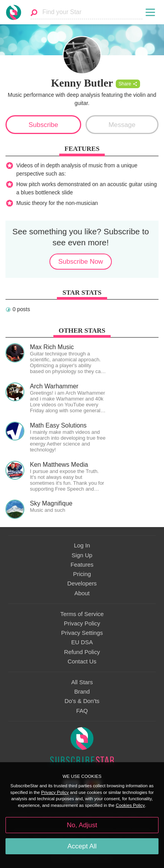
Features (82, 565)
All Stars (82, 682)
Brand (82, 692)
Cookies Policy (130, 805)
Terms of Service (82, 614)
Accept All (82, 846)
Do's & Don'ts (82, 701)
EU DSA (82, 642)
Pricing (82, 574)
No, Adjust (82, 825)
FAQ (82, 711)
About (82, 593)
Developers (82, 583)
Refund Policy (82, 652)
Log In (82, 545)
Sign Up (82, 555)
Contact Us (82, 661)
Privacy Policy (82, 623)
